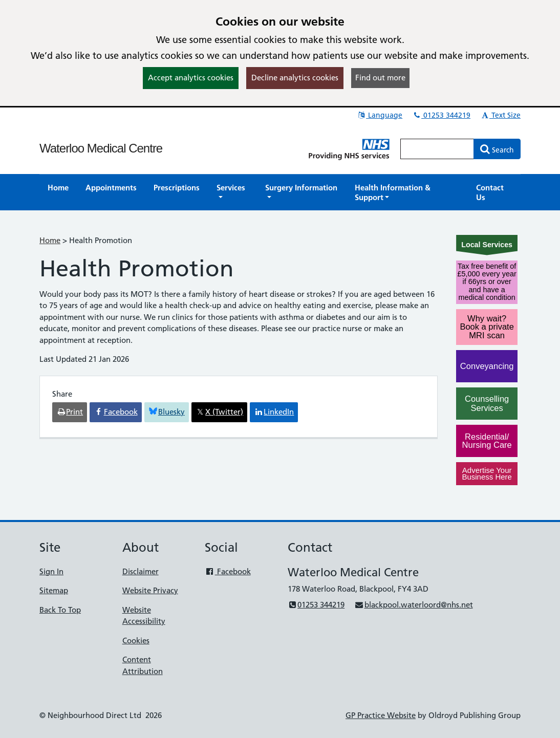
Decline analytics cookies (295, 78)
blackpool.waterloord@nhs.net (413, 605)
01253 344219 (441, 115)
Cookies (136, 641)
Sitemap (54, 590)
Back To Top (60, 610)
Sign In (51, 571)
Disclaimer (141, 571)
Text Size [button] (500, 115)
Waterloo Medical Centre (101, 148)
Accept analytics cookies (191, 78)
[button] (232, 192)
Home (50, 240)
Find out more (380, 78)
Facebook (228, 571)
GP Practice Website (381, 715)
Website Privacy (150, 590)
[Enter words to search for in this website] (437, 149)
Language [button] (380, 115)
